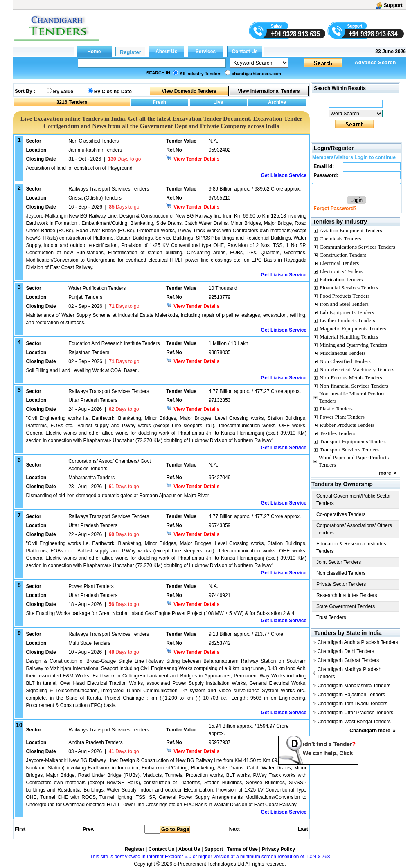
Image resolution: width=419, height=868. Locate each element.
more (385, 473)
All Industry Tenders (200, 74)
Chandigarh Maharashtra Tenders (354, 686)
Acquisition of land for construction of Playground (79, 168)
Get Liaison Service (284, 175)
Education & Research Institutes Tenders (351, 547)
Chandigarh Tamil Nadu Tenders (353, 704)
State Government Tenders (346, 606)
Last (303, 829)
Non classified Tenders (341, 573)
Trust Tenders (331, 617)
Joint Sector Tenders (339, 562)
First (20, 829)
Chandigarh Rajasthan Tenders (351, 695)
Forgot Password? (335, 209)
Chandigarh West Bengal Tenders (354, 722)
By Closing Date (113, 92)
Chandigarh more (370, 731)
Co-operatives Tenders (341, 514)
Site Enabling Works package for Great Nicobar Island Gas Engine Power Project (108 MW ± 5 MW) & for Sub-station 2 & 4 (160, 613)
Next (234, 829)
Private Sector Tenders (341, 584)
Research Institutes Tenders (347, 595)
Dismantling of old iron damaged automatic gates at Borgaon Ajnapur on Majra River (117, 496)
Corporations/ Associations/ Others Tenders (354, 529)
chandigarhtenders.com (256, 74)
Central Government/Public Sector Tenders (354, 500)
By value (63, 92)
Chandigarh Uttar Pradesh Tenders (355, 713)
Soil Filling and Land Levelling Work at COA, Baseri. (82, 370)
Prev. (88, 829)
